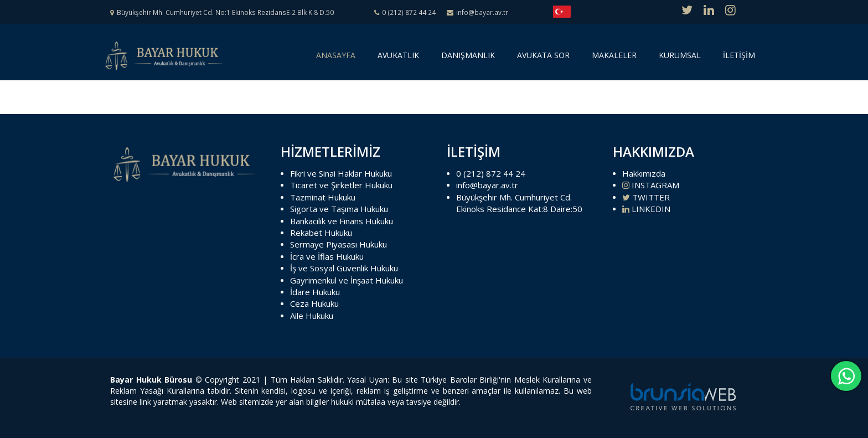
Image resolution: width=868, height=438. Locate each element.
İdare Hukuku (315, 292)
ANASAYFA (338, 59)
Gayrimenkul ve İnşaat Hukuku (347, 280)
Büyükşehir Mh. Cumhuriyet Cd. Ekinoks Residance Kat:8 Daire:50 (519, 203)
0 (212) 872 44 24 (491, 173)
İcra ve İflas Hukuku (327, 256)
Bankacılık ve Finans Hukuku (342, 221)
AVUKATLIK (398, 55)
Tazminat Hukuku (323, 197)
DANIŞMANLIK (468, 55)
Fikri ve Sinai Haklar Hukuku (341, 173)
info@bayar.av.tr (487, 185)
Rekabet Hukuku (321, 233)
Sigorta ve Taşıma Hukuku (339, 209)
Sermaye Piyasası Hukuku (339, 244)
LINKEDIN (646, 209)
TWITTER (646, 197)
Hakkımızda (644, 173)
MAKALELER (614, 55)
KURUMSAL (680, 55)
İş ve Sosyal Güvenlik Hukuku (344, 268)
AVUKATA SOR (543, 55)
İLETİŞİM (739, 55)
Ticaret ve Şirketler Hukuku (341, 185)
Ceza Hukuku (314, 303)
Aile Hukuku (312, 316)
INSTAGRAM (651, 185)
